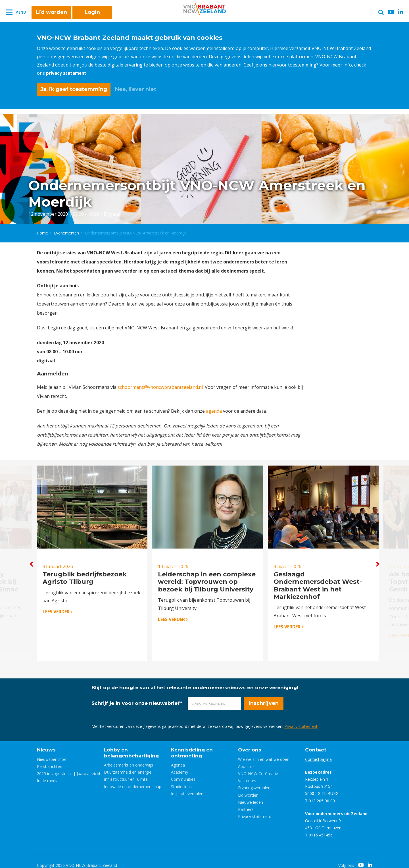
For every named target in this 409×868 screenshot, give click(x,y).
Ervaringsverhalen (254, 781)
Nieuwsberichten (52, 753)
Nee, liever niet (136, 89)
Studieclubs (181, 780)
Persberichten (50, 760)
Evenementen (67, 231)
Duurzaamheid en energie (128, 766)
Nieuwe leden (251, 796)
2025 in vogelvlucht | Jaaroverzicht (69, 767)
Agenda (178, 758)
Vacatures (247, 774)
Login (92, 15)
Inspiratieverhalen (187, 787)
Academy (180, 766)
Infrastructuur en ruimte (126, 773)
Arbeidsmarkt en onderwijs (129, 758)
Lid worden (52, 15)
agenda (214, 409)
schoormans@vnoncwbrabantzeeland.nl (160, 385)
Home (42, 231)
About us (246, 760)
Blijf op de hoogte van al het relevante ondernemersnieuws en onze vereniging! (195, 681)
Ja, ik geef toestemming (74, 89)
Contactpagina (318, 753)
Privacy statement (301, 720)
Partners (246, 803)
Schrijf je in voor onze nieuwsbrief (137, 697)
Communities (183, 773)
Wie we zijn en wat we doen (264, 753)
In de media (48, 774)
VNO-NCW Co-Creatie (258, 767)
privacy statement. (68, 73)
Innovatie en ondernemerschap (133, 780)
